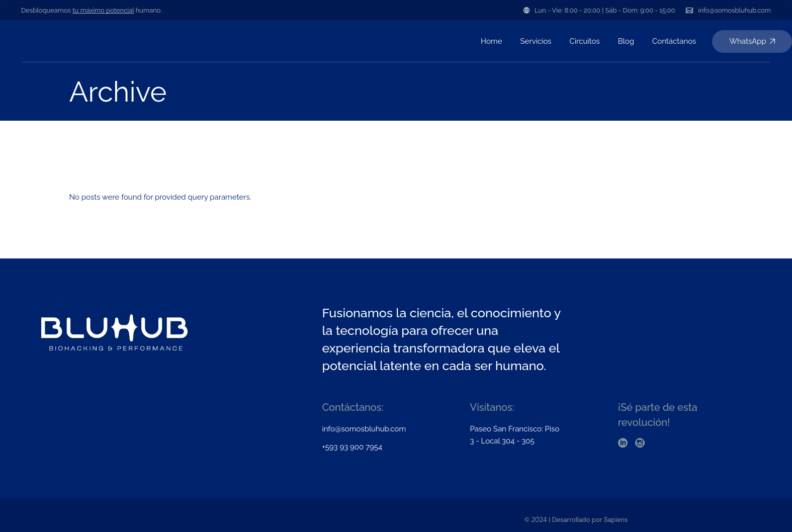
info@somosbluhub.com (734, 10)
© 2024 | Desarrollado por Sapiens (576, 520)
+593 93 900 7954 (352, 447)
